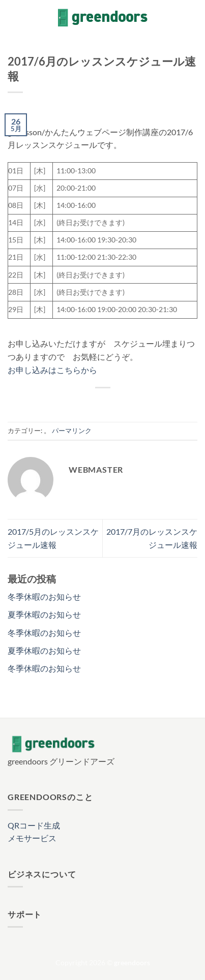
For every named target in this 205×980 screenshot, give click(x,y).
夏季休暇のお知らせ (44, 614)
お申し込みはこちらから (52, 370)
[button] (14, 18)
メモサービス (32, 838)
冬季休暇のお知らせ (44, 596)
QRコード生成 (34, 825)
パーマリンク (72, 431)
